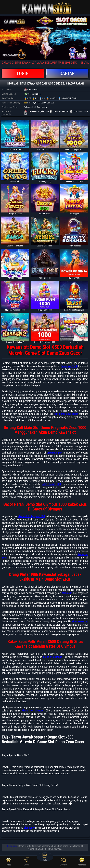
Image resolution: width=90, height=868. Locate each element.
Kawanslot (12, 846)
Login (23, 73)
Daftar (67, 73)
